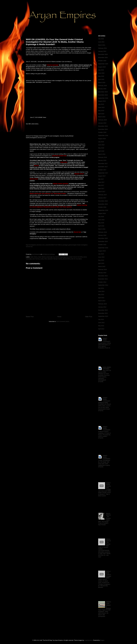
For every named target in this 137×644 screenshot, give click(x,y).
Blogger (102, 640)
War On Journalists (76, 259)
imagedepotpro (88, 640)
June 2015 (101, 257)
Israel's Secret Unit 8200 (76, 257)
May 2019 (101, 111)
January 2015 (102, 273)
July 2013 (101, 319)
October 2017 (102, 170)
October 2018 (102, 132)
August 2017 (102, 176)
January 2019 (102, 123)
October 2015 (102, 245)
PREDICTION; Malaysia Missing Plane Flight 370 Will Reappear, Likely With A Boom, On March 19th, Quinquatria (105, 609)
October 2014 (102, 282)
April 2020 (101, 79)
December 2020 (103, 54)
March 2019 (102, 117)
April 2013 (101, 329)
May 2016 (101, 223)
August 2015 (102, 251)
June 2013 (101, 323)
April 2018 (101, 151)
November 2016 (103, 204)
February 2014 (103, 304)
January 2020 (102, 89)
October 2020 (102, 61)
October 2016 (102, 207)
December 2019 (103, 92)
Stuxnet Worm (67, 259)
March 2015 (102, 266)
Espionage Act (51, 257)
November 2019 (103, 95)
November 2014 (103, 279)
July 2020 (101, 70)
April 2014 (101, 298)
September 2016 (103, 210)
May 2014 (101, 295)
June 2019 (101, 107)
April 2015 (101, 263)
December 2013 (103, 310)
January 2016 (102, 235)
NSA (46, 259)
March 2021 (102, 45)
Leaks (42, 259)
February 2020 (103, 86)
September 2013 (103, 316)
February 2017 (103, 195)
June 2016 (101, 220)
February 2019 (103, 120)
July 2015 (101, 254)
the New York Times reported (44, 172)
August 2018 (102, 139)
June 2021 (101, 42)
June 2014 (101, 291)
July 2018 (101, 142)
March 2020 (102, 83)
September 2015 (103, 248)
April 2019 (101, 114)
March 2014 (102, 301)
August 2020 (102, 67)
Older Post (89, 317)
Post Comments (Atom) (63, 321)
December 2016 (103, 201)
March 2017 (102, 192)
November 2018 (103, 129)
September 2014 (103, 285)
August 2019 (102, 101)
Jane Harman (36, 259)
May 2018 (101, 148)
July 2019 (101, 104)
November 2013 (103, 313)
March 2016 (102, 229)
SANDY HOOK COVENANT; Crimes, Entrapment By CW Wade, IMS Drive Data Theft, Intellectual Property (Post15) (104, 461)
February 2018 (103, 157)
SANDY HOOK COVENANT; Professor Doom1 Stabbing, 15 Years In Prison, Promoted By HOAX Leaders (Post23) (105, 432)
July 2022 (101, 39)
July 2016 (101, 217)
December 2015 (103, 238)
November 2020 (103, 58)
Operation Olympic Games (55, 259)
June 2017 (101, 182)
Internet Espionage (60, 257)
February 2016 (103, 232)
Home (59, 317)
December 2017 (103, 164)
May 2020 (101, 76)
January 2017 (102, 198)
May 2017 (101, 185)
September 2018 (103, 135)
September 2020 (103, 64)
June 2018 (101, 145)
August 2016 (102, 213)
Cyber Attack (34, 257)
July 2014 (101, 288)
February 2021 (103, 48)
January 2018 (102, 160)
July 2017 (101, 179)
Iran (67, 257)
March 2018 (102, 154)
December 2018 (103, 126)
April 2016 (101, 226)
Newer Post (30, 317)
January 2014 (102, 307)
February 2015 (103, 270)
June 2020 (101, 73)
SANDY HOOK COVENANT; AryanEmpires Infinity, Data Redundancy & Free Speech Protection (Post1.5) (105, 343)
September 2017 (103, 173)
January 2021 (102, 51)
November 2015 (103, 241)
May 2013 (101, 326)
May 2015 (101, 260)
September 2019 (103, 98)
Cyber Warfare (42, 257)
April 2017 (101, 189)
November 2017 (103, 167)
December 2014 (103, 276)
